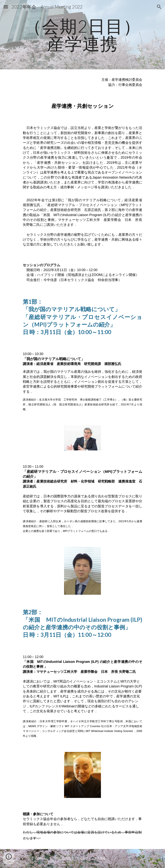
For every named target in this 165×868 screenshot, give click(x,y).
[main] (82, 35)
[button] (6, 7)
